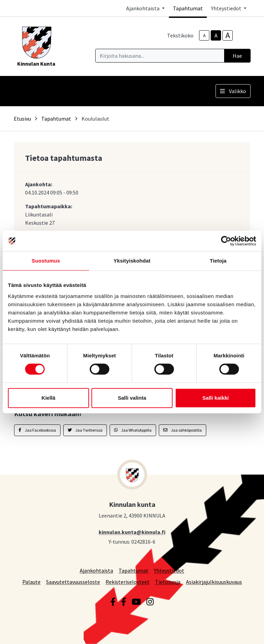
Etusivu (22, 119)
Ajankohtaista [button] (143, 8)
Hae (237, 56)
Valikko (233, 91)
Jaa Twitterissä (85, 430)
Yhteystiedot (169, 570)
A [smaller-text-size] (204, 36)
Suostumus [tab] (46, 261)
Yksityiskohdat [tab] (132, 261)
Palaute (31, 582)
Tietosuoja (168, 582)
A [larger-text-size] (228, 35)
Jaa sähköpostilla (183, 430)
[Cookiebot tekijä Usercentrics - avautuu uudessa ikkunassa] (226, 241)
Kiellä (48, 398)
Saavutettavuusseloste (73, 582)
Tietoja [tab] (218, 261)
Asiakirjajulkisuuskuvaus (214, 582)
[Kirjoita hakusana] (160, 56)
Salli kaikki (216, 398)
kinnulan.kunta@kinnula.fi (132, 532)
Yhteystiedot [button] (227, 8)
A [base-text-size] (216, 35)
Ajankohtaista (96, 570)
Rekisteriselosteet (128, 582)
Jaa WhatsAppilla (133, 430)
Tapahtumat (188, 8)
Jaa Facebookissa (37, 430)
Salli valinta (132, 398)
